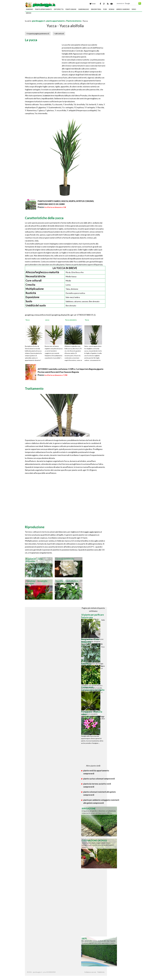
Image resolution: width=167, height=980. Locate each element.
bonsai (112, 9)
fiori (105, 9)
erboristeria (96, 9)
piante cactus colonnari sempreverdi (99, 779)
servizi (29, 13)
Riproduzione (35, 527)
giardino (29, 9)
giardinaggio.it (38, 21)
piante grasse (71, 9)
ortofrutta (59, 9)
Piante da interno (74, 21)
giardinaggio (84, 9)
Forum (93, 4)
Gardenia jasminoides (65, 559)
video (134, 9)
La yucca (31, 40)
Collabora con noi (90, 972)
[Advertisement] (50, 18)
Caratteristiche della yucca (44, 218)
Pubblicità (101, 972)
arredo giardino (123, 9)
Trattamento (34, 388)
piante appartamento (43, 9)
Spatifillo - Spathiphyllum (67, 581)
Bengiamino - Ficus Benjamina (34, 560)
